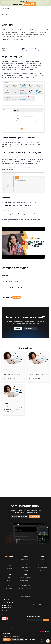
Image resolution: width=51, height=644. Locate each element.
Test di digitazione (9, 588)
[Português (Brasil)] (48, 632)
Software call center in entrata (26, 588)
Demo (9, 560)
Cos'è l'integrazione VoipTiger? (25, 282)
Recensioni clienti (42, 565)
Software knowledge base (26, 577)
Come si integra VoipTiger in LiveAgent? (25, 288)
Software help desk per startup (25, 596)
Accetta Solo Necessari (18, 640)
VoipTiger (13, 14)
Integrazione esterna (19, 40)
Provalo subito (18, 328)
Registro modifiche (25, 568)
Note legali (42, 570)
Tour (9, 571)
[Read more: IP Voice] (13, 400)
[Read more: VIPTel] (13, 366)
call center (38, 77)
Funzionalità (9, 566)
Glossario (9, 580)
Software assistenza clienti (25, 580)
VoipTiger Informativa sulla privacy (31, 50)
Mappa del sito (42, 641)
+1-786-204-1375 (8, 608)
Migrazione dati (25, 562)
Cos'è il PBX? (25, 276)
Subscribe (46, 620)
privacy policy (17, 636)
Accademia (9, 583)
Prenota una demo (34, 517)
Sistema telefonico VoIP (25, 583)
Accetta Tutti (7, 640)
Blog (9, 577)
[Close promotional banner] (50, 1)
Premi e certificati (42, 562)
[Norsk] (43, 632)
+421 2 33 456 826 (8, 603)
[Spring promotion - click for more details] (25, 3)
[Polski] (45, 632)
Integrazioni (7, 14)
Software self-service (26, 586)
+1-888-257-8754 (8, 605)
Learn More (8, 50)
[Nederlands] (41, 632)
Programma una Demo (30, 328)
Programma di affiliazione (42, 568)
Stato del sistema (26, 565)
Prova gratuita (17, 297)
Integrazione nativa (7, 40)
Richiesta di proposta (25, 570)
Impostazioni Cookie (30, 640)
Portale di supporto (26, 559)
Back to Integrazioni (7, 297)
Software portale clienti (26, 594)
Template (9, 586)
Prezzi (9, 563)
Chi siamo (42, 559)
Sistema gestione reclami (26, 591)
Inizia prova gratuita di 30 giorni (20, 517)
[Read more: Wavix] (38, 366)
